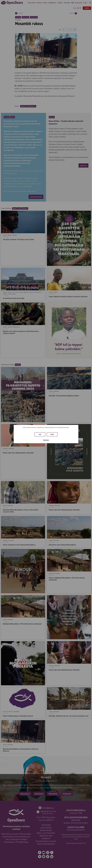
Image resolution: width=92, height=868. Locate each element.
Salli (40, 434)
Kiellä (52, 434)
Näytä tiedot (46, 440)
